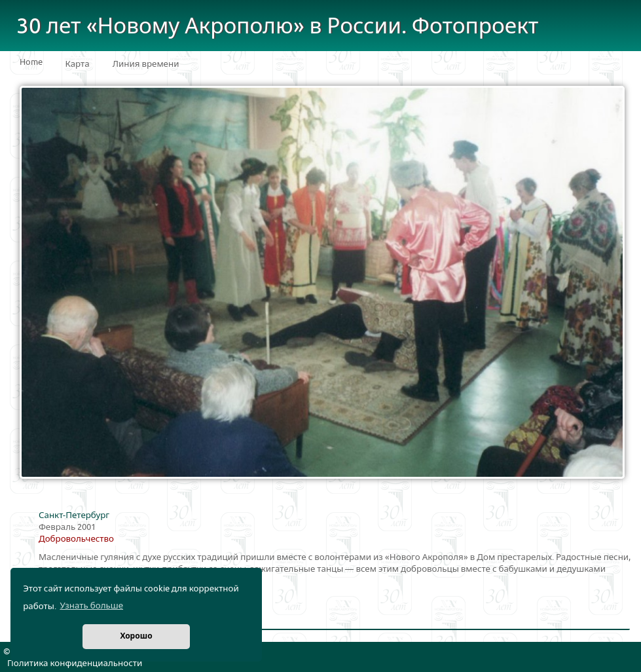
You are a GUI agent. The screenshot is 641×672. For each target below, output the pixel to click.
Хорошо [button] (136, 636)
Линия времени (146, 64)
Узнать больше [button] (91, 606)
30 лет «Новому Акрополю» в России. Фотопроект (278, 27)
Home (31, 62)
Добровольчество (76, 539)
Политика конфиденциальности (75, 663)
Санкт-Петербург (74, 515)
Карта (78, 64)
